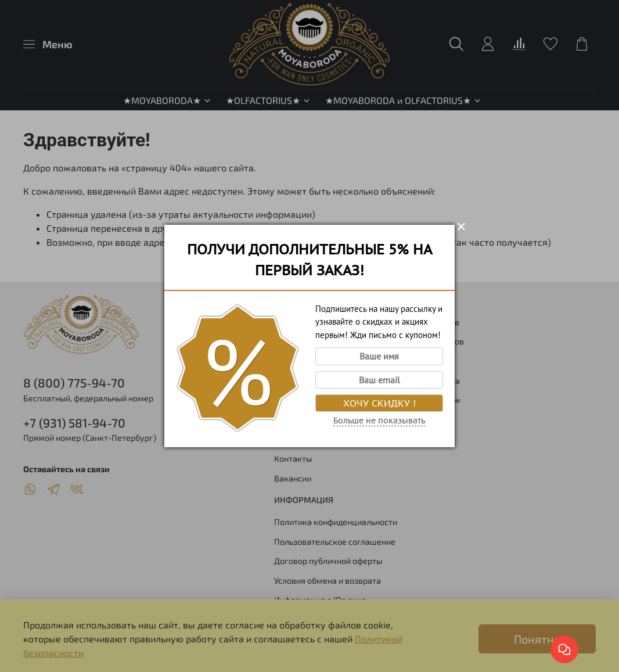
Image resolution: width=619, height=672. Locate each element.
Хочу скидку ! (379, 403)
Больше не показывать (379, 421)
